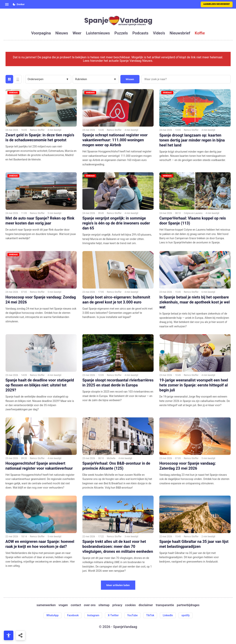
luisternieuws (98, 33)
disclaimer (146, 605)
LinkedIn (168, 615)
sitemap (104, 605)
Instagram (93, 615)
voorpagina (41, 33)
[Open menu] (7, 4)
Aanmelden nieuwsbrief (217, 4)
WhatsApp (52, 615)
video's (159, 33)
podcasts (140, 33)
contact (76, 605)
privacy (117, 605)
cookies (130, 605)
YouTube (132, 615)
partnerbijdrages (188, 605)
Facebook (73, 615)
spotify (186, 615)
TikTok (150, 615)
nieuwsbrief (180, 33)
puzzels (121, 33)
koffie (200, 33)
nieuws (62, 33)
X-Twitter (113, 615)
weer (77, 33)
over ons (90, 605)
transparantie (165, 605)
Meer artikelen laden (118, 585)
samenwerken (46, 605)
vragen (63, 605)
